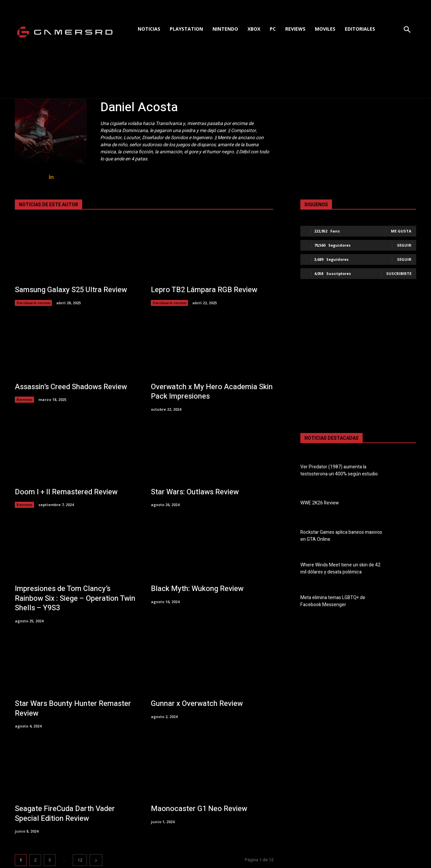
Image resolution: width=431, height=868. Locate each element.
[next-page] (96, 860)
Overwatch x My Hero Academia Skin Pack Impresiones (212, 392)
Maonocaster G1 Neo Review (199, 809)
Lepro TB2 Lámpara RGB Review (204, 290)
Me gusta (401, 231)
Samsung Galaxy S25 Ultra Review (71, 290)
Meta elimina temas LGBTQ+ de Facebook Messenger (333, 601)
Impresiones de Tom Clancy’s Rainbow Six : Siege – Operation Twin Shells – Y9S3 (75, 598)
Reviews (24, 399)
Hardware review (33, 303)
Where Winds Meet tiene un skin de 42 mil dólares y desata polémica (340, 568)
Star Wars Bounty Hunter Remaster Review (73, 708)
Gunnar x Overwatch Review (197, 704)
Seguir (404, 245)
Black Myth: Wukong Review (197, 589)
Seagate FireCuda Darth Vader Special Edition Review (65, 814)
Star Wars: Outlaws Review (195, 492)
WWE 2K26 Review (320, 503)
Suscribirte (399, 273)
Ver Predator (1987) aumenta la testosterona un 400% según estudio (339, 470)
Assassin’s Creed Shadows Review (71, 387)
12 (80, 860)
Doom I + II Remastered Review (66, 492)
